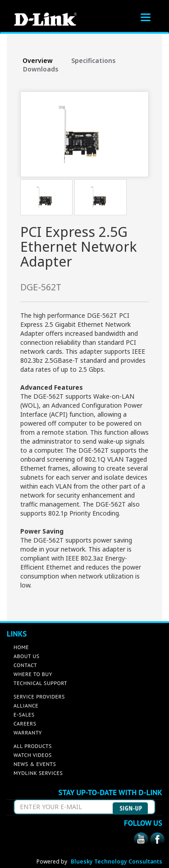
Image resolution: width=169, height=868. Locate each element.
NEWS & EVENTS (35, 764)
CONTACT (25, 665)
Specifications (93, 60)
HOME (21, 647)
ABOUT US (27, 656)
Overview (38, 60)
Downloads (41, 69)
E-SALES (24, 714)
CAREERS (25, 723)
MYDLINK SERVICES (38, 773)
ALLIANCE (26, 706)
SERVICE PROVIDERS (39, 697)
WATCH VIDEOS (33, 755)
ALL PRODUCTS (33, 746)
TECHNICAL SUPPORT (40, 683)
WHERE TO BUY (33, 674)
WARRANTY (28, 732)
